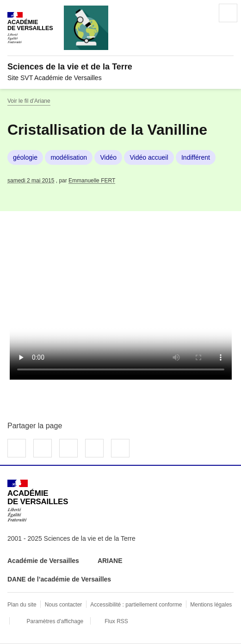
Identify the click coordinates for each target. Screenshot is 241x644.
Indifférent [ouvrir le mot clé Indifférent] (196, 157)
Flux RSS (116, 621)
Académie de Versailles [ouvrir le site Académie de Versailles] (43, 561)
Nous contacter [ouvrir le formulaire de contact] (64, 605)
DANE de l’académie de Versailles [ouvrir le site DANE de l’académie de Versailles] (59, 579)
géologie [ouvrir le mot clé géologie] (25, 157)
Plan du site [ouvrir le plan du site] (22, 605)
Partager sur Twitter (43, 448)
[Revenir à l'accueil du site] (38, 501)
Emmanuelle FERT (92, 181)
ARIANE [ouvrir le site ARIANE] (111, 561)
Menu (228, 13)
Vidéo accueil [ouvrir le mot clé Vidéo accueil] (149, 157)
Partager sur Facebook (17, 448)
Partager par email (94, 448)
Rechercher (202, 13)
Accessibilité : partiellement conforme (136, 605)
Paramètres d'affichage (55, 621)
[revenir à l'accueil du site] (120, 67)
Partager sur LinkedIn (68, 448)
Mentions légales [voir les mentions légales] (211, 605)
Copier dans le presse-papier (120, 448)
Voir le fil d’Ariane (29, 101)
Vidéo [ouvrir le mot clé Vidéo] (108, 157)
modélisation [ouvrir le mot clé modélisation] (69, 157)
